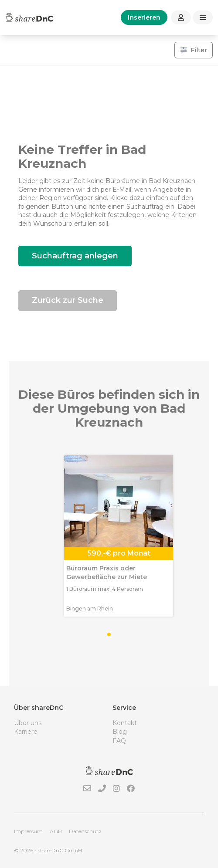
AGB (56, 831)
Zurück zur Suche (68, 300)
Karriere (26, 732)
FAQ (119, 741)
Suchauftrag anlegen (75, 256)
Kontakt (125, 723)
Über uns (28, 723)
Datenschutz (85, 831)
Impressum (28, 831)
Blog (120, 732)
